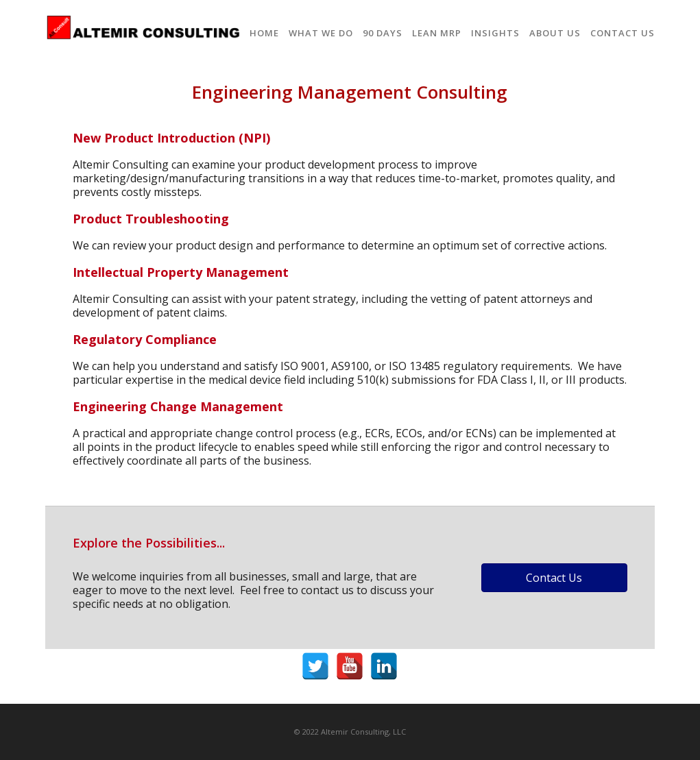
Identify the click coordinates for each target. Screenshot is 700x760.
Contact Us (623, 33)
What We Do (321, 33)
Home (264, 33)
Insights (495, 33)
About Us (555, 33)
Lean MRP (437, 33)
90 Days (383, 33)
